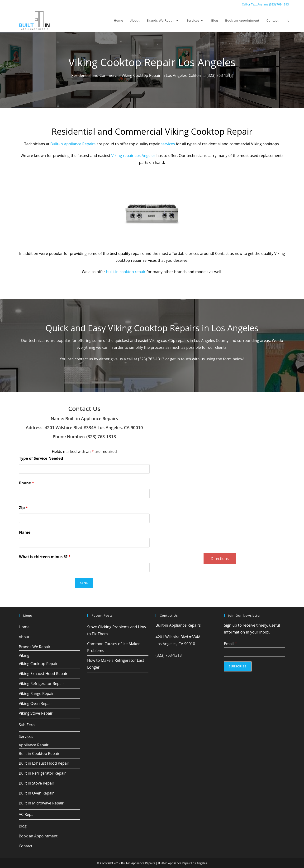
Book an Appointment (38, 836)
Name (25, 532)
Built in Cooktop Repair (39, 753)
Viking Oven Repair (35, 703)
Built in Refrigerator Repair (42, 773)
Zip (23, 507)
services (168, 144)
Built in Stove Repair (36, 783)
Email (230, 643)
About (24, 637)
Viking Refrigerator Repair (41, 683)
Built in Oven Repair (36, 793)
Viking (24, 655)
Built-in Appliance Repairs (73, 144)
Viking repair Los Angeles (133, 156)
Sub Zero (27, 725)
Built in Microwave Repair (41, 803)
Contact (26, 846)
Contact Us (84, 408)
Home (24, 627)
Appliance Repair (34, 745)
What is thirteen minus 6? (45, 557)
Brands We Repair (35, 647)
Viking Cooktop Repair (38, 664)
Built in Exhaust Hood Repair (44, 763)
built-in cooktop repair (126, 272)
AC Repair (27, 814)
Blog (23, 826)
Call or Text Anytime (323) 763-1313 (265, 4)
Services (26, 736)
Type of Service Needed (41, 458)
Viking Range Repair (36, 693)
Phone (26, 483)
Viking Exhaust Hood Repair (43, 673)
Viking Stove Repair (36, 713)
